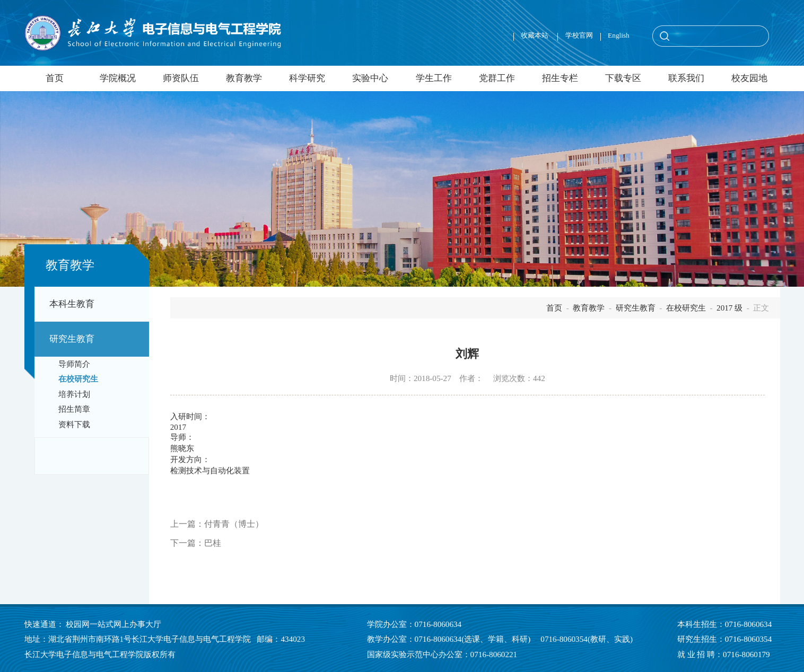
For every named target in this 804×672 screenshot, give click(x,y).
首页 (55, 78)
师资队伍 (181, 78)
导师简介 (74, 364)
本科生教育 (72, 304)
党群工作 (497, 78)
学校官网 (579, 35)
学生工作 (434, 78)
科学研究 (307, 78)
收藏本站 (535, 35)
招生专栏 (560, 78)
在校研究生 (78, 379)
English (619, 35)
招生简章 (74, 409)
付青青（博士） (234, 524)
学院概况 (118, 78)
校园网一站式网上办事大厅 (113, 624)
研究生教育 (72, 339)
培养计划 (74, 394)
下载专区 (623, 78)
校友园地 (749, 78)
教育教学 (244, 78)
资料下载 (74, 425)
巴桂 (213, 543)
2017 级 (729, 308)
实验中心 (370, 78)
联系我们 (686, 78)
